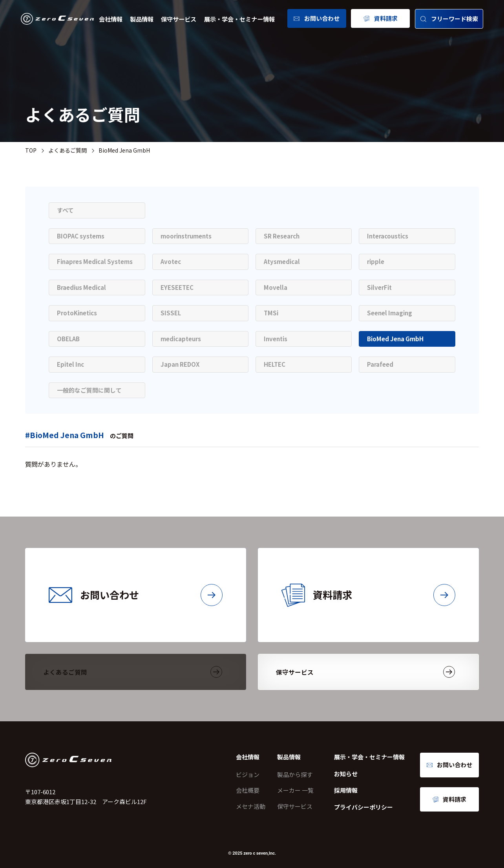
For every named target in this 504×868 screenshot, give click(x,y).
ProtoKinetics (77, 313)
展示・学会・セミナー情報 (239, 19)
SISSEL (171, 313)
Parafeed (380, 364)
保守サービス (179, 19)
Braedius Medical (81, 287)
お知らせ (346, 774)
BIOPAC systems (81, 236)
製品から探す (295, 774)
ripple (376, 261)
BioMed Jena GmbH (395, 339)
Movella (276, 287)
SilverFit (379, 287)
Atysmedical (282, 261)
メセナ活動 (251, 806)
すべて (65, 210)
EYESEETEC (177, 287)
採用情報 (346, 790)
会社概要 (248, 790)
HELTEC (275, 364)
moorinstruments (186, 236)
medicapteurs (181, 339)
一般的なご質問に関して (89, 390)
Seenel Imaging (390, 313)
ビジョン (248, 774)
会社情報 (111, 19)
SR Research (282, 236)
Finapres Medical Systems (95, 261)
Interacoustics (388, 236)
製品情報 (142, 19)
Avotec (171, 261)
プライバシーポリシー (363, 807)
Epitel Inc (70, 364)
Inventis (276, 339)
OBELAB (68, 339)
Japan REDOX (180, 364)
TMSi (271, 313)
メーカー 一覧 (295, 790)
